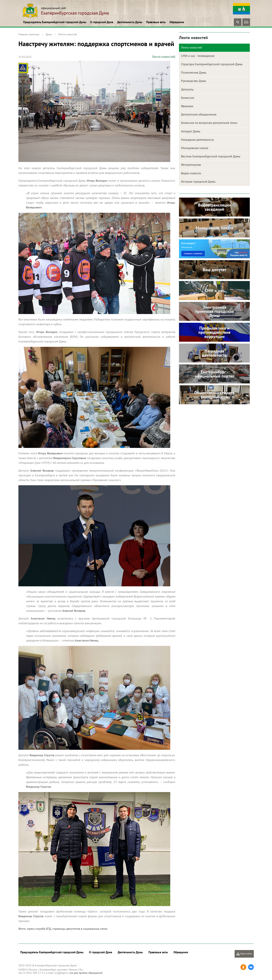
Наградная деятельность (197, 140)
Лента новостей (68, 34)
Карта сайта (244, 954)
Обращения (177, 22)
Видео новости (191, 173)
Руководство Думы (194, 81)
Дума (49, 34)
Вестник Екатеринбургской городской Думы (211, 156)
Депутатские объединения (199, 114)
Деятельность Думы (130, 22)
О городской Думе (102, 22)
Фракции (187, 106)
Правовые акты (156, 22)
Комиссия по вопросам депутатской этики (209, 123)
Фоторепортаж (191, 165)
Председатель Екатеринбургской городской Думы (55, 22)
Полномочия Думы (194, 72)
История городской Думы (198, 181)
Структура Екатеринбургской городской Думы (212, 64)
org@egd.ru (62, 973)
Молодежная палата (195, 148)
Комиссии (188, 98)
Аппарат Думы (191, 131)
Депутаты (187, 89)
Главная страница (29, 34)
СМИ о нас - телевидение (198, 56)
